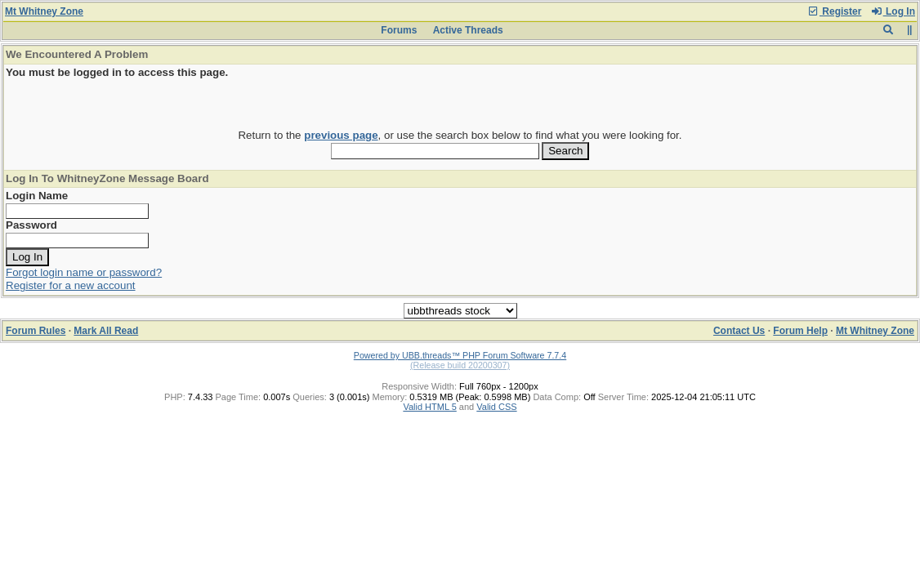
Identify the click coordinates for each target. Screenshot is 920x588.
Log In (893, 11)
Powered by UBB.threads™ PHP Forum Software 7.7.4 (460, 355)
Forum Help (800, 331)
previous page (341, 135)
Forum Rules (36, 331)
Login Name (37, 196)
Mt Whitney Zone (44, 11)
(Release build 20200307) (460, 365)
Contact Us (739, 331)
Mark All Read (106, 331)
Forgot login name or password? (84, 272)
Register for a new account (71, 285)
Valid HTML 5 (429, 407)
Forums (399, 30)
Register (834, 11)
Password (31, 225)
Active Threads (468, 30)
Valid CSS (496, 407)
